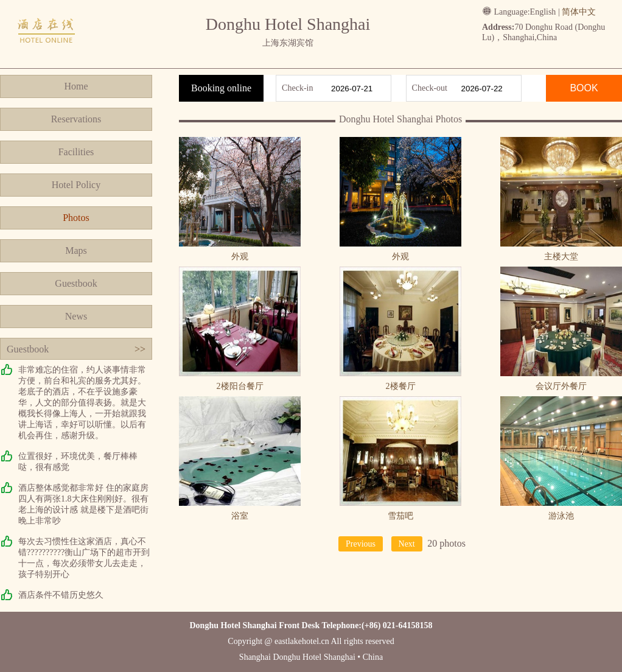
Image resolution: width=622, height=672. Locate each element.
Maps (76, 250)
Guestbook (76, 283)
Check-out (430, 88)
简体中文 (579, 12)
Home (76, 86)
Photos (76, 218)
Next (407, 544)
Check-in (297, 88)
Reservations (76, 119)
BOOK (584, 88)
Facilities (76, 152)
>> (140, 349)
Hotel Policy (76, 185)
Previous (361, 544)
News (76, 316)
